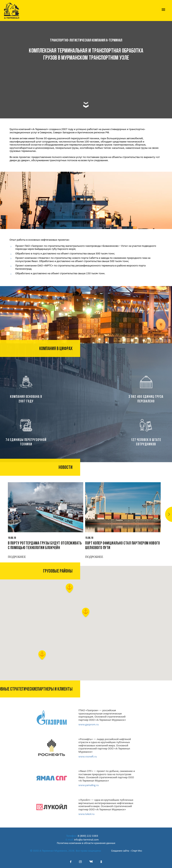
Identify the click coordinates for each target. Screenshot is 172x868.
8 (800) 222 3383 (88, 836)
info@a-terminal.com (86, 840)
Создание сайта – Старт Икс (127, 851)
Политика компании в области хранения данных (86, 843)
